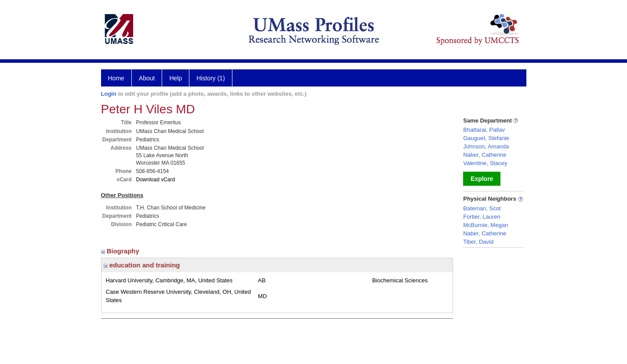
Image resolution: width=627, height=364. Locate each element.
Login (109, 94)
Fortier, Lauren (482, 217)
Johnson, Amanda (486, 146)
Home (116, 78)
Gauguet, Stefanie (486, 138)
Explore (482, 179)
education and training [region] (142, 265)
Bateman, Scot (482, 208)
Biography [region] (121, 251)
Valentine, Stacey (485, 163)
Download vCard (156, 180)
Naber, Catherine (485, 155)
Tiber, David (478, 242)
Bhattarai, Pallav (484, 130)
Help (176, 78)
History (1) (211, 78)
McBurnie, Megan (486, 225)
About (147, 78)
